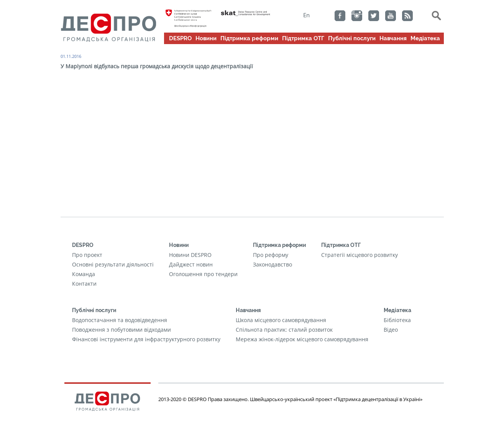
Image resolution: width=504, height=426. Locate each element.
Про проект (87, 255)
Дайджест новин (191, 264)
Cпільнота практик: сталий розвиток (284, 330)
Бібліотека (397, 320)
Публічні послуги (352, 38)
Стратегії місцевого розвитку (360, 255)
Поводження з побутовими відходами (121, 330)
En (306, 15)
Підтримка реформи (249, 38)
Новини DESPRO (190, 255)
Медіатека (425, 38)
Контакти (84, 284)
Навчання (393, 38)
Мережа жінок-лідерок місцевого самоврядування (302, 339)
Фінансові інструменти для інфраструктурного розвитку (146, 339)
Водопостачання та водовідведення (120, 320)
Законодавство (273, 264)
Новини (206, 38)
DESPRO (180, 38)
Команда (84, 274)
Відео (391, 330)
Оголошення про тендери (203, 274)
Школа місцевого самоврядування (281, 320)
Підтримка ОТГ (303, 38)
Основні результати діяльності (113, 264)
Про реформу (271, 255)
